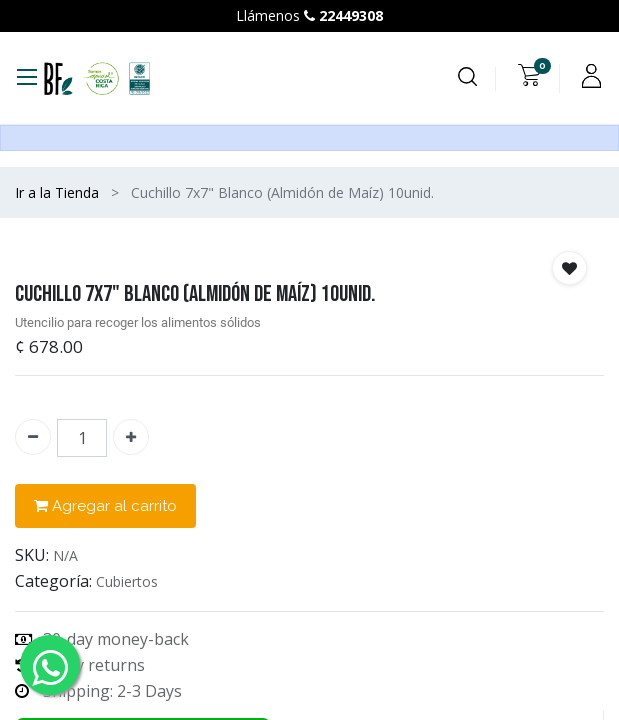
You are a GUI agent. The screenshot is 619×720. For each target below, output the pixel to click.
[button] (569, 268)
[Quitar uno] (33, 437)
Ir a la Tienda (57, 192)
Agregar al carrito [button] (105, 506)
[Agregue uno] (131, 437)
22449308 (351, 15)
